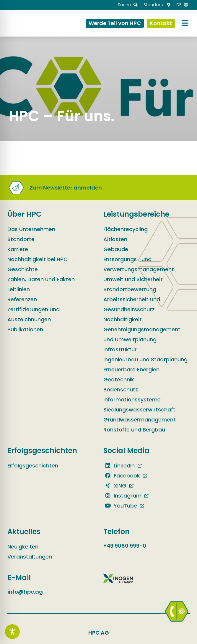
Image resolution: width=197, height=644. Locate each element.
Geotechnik (119, 379)
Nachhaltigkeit (123, 319)
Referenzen (22, 299)
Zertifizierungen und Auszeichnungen (34, 314)
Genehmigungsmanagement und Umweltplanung (142, 334)
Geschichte (23, 269)
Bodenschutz (121, 389)
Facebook (122, 476)
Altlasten (115, 239)
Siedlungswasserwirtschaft (139, 410)
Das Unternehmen (31, 229)
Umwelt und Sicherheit (133, 279)
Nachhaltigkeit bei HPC (38, 259)
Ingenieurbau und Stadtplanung (145, 359)
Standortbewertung (130, 289)
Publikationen (25, 329)
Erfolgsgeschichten (33, 466)
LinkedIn (119, 466)
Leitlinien (19, 289)
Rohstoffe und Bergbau (134, 430)
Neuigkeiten (23, 547)
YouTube (120, 506)
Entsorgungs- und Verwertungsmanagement (139, 264)
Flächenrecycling (126, 229)
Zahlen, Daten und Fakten (41, 279)
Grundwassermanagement (140, 420)
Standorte (21, 239)
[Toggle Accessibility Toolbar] (12, 632)
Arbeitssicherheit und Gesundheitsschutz (132, 304)
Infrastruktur (120, 349)
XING (115, 486)
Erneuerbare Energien (131, 369)
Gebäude (116, 249)
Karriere (18, 249)
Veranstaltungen (30, 557)
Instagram (122, 496)
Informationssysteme (132, 400)
